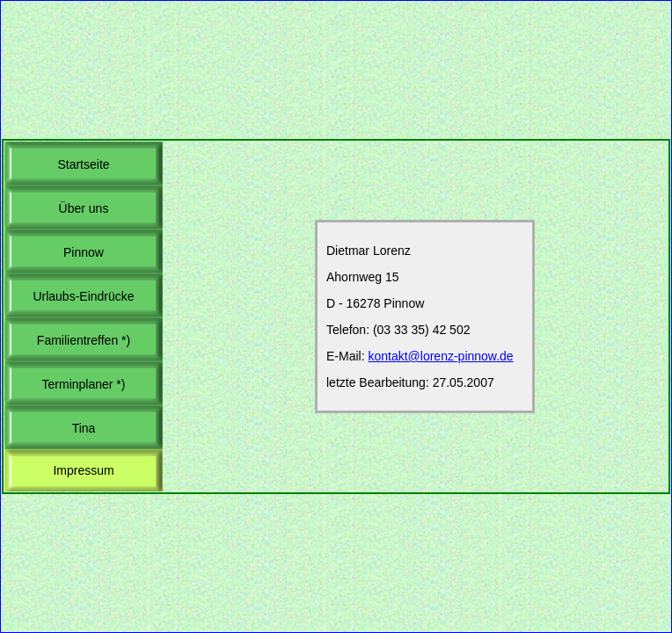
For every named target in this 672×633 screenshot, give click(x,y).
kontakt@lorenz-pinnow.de (440, 356)
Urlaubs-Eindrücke (83, 296)
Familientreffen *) (84, 340)
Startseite (83, 164)
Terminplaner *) (84, 384)
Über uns (84, 208)
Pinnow (84, 252)
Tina (84, 428)
